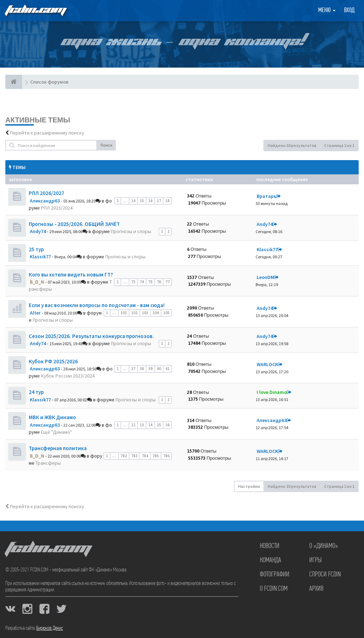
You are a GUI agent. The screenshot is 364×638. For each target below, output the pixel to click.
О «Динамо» (324, 546)
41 (167, 369)
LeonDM (265, 277)
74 (142, 282)
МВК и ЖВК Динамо (52, 417)
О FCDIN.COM (274, 589)
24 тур (36, 392)
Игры (315, 560)
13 (142, 425)
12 (133, 425)
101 (124, 313)
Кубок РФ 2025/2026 (53, 361)
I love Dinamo (272, 392)
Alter (35, 313)
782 (124, 456)
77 (167, 282)
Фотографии (275, 575)
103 (145, 313)
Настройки (249, 486)
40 (159, 369)
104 (156, 313)
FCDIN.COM (35, 10)
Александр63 (45, 201)
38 (142, 369)
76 (159, 282)
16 (150, 201)
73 (133, 282)
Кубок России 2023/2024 (68, 376)
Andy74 (38, 231)
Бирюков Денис (50, 628)
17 (159, 201)
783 (134, 456)
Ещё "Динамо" (56, 432)
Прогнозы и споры (131, 231)
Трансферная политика (58, 448)
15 (142, 201)
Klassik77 (40, 257)
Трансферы (48, 463)
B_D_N (37, 282)
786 (166, 456)
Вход (349, 10)
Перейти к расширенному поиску (47, 133)
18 (167, 201)
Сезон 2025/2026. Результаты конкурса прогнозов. (91, 336)
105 (166, 313)
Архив (316, 589)
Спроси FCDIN (325, 575)
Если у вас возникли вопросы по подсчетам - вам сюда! (97, 305)
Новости (270, 546)
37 (133, 369)
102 (134, 313)
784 (145, 456)
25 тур (36, 249)
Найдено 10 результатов (292, 145)
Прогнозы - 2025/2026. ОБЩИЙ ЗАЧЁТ (74, 224)
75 (150, 282)
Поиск (106, 145)
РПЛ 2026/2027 (47, 193)
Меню (327, 10)
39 (150, 369)
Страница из (339, 145)
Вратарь (266, 196)
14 (133, 201)
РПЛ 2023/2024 (57, 208)
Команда (271, 560)
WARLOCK (267, 364)
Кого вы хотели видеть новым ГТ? (71, 275)
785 (156, 456)
